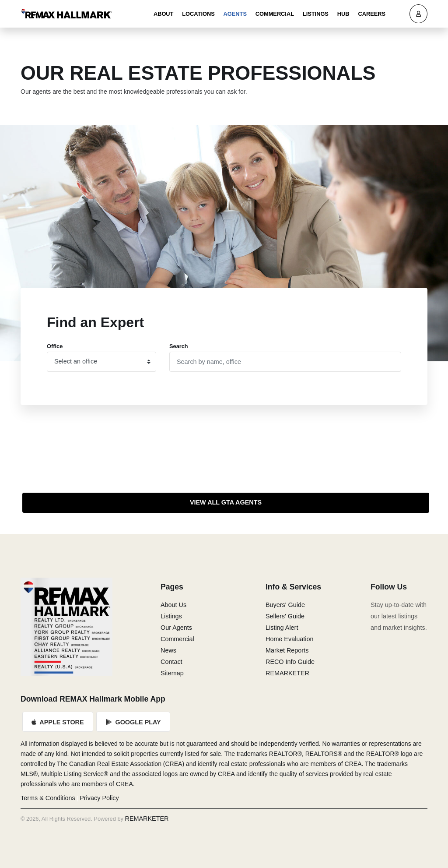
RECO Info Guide (290, 662)
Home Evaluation (290, 639)
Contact (171, 662)
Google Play (133, 722)
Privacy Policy (99, 798)
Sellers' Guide (285, 616)
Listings (316, 14)
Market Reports (287, 650)
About (164, 14)
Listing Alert (282, 628)
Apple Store (58, 722)
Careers (372, 14)
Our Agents (176, 628)
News (168, 650)
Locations (198, 14)
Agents (235, 14)
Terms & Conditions (48, 798)
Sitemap (172, 673)
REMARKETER (287, 673)
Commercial (275, 14)
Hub (343, 14)
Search (179, 346)
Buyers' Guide (285, 605)
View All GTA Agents (226, 502)
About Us (173, 605)
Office (55, 346)
